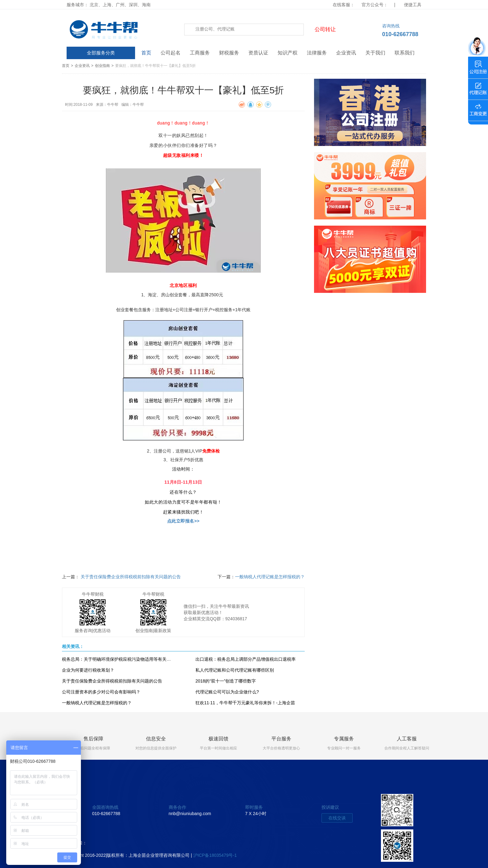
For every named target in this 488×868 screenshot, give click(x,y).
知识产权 (288, 53)
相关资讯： (73, 646)
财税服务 (229, 53)
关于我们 (375, 53)
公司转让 (325, 29)
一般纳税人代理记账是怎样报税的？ (270, 577)
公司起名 (171, 53)
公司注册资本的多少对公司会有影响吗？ (101, 692)
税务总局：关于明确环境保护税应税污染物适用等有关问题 (119, 659)
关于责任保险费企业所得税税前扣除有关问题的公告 (130, 577)
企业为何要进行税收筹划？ (88, 670)
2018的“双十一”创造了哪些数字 (226, 681)
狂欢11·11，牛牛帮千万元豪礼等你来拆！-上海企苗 (245, 703)
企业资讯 (346, 53)
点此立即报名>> (183, 521)
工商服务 (200, 53)
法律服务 (317, 53)
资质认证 (258, 53)
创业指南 (102, 66)
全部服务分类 (101, 53)
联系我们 (405, 53)
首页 (146, 53)
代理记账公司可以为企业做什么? (227, 692)
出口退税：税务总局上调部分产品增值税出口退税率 (246, 659)
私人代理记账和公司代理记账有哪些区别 (235, 670)
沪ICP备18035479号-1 (215, 855)
